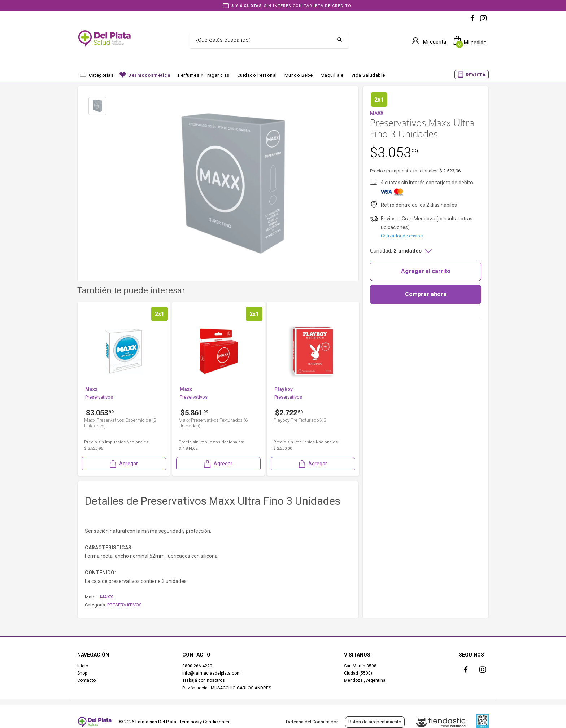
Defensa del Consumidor (312, 722)
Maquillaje (332, 75)
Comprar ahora (426, 294)
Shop (82, 673)
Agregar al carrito (426, 271)
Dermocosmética (149, 75)
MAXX (106, 597)
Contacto (86, 680)
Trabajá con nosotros (204, 680)
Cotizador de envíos (402, 236)
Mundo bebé (299, 75)
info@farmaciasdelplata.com (212, 673)
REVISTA (476, 75)
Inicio (83, 666)
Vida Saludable (368, 75)
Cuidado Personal (257, 75)
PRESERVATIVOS (125, 605)
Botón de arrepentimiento (375, 722)
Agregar (123, 464)
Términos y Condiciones (204, 722)
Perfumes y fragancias (204, 75)
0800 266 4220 (197, 666)
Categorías (101, 75)
